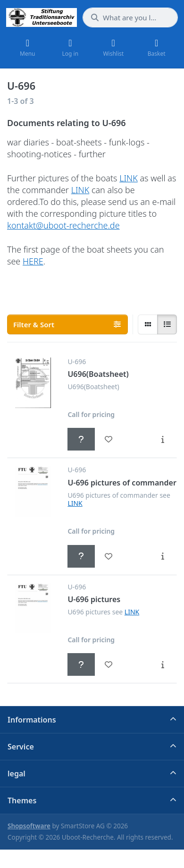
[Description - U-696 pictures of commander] (163, 556)
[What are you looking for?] (130, 17)
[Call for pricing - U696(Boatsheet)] (81, 439)
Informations (32, 720)
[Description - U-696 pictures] (163, 664)
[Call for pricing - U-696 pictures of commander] (81, 556)
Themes (22, 800)
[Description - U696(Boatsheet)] (163, 439)
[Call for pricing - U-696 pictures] (81, 664)
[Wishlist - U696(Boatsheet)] (109, 439)
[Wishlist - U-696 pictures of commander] (109, 556)
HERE (33, 261)
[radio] (148, 324)
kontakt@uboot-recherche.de (63, 225)
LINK (129, 178)
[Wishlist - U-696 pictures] (109, 664)
